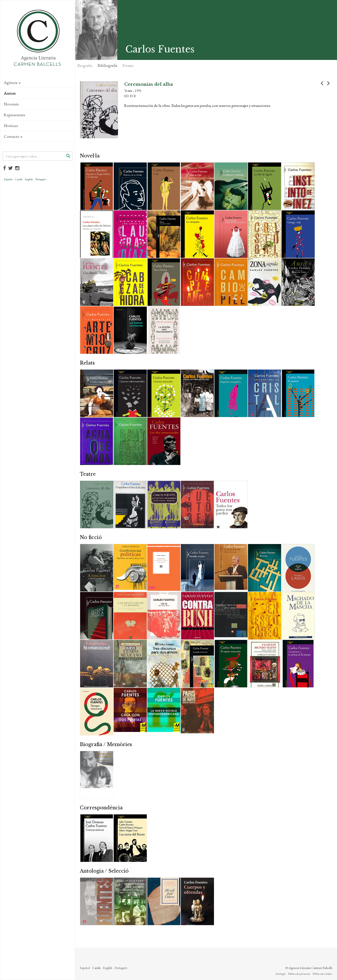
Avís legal (280, 974)
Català (19, 179)
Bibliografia (107, 65)
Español (8, 179)
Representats (15, 115)
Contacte (13, 136)
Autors (10, 93)
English (29, 179)
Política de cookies (322, 974)
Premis (128, 65)
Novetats (11, 104)
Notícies (11, 126)
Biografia (85, 65)
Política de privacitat (299, 974)
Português (41, 179)
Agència (12, 82)
